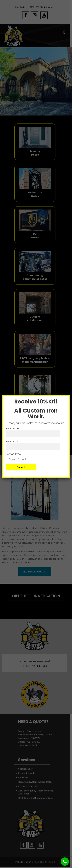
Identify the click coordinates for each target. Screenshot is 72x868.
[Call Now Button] (65, 862)
